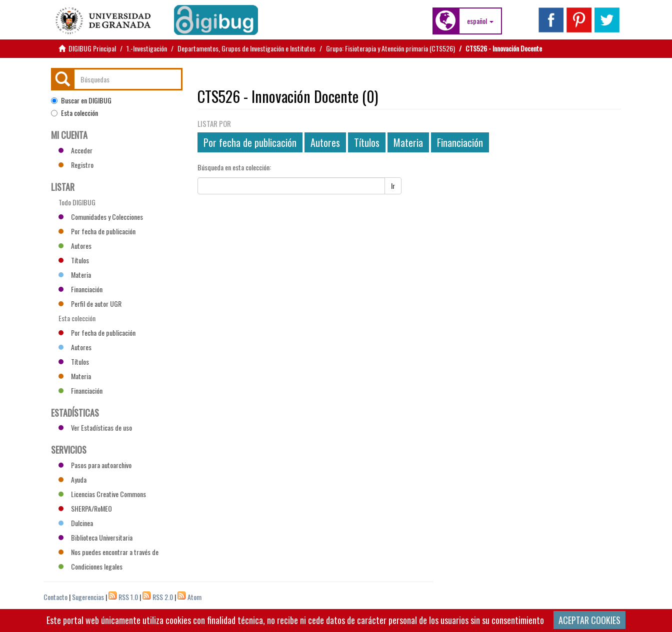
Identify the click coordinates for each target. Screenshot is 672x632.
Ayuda (72, 479)
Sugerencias (88, 597)
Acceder (75, 150)
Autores (325, 142)
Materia (408, 142)
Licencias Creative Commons (102, 494)
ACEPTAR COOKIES (589, 620)
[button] (480, 21)
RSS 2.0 (163, 597)
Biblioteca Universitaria (95, 537)
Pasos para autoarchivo (95, 465)
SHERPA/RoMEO (85, 508)
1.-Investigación (147, 48)
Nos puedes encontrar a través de (108, 552)
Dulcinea (76, 523)
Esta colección (74, 113)
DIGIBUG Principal (92, 48)
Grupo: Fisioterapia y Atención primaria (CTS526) (390, 48)
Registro (76, 165)
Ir (393, 186)
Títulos (367, 142)
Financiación (460, 142)
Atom (194, 597)
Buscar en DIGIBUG (81, 100)
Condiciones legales (90, 566)
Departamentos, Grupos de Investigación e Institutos (246, 48)
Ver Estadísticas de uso (95, 427)
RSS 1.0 (128, 597)
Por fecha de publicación (250, 142)
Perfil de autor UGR (90, 304)
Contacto (55, 597)
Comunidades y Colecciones (101, 217)
